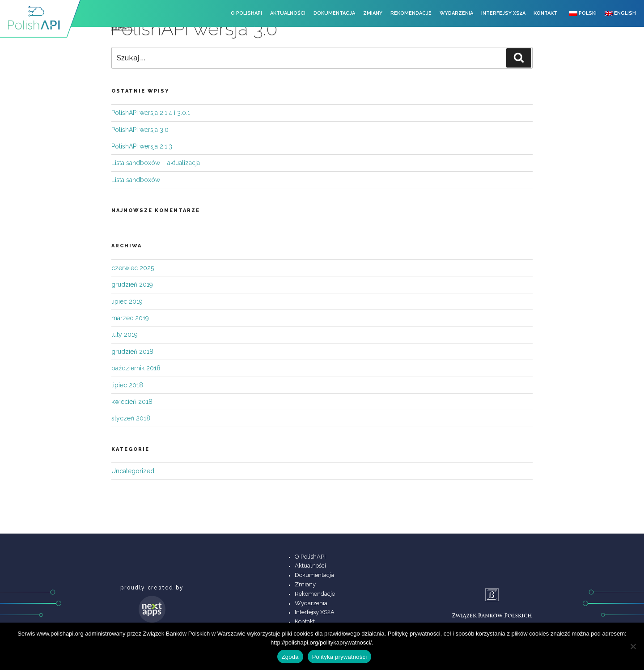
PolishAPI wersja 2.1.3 (142, 146)
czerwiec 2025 (133, 268)
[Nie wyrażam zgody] (633, 646)
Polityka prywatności (340, 657)
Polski (583, 13)
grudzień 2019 (132, 284)
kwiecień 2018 (132, 402)
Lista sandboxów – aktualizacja (156, 163)
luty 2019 (125, 335)
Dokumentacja (334, 13)
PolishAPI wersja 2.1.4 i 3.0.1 (151, 113)
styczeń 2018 (131, 418)
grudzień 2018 (132, 352)
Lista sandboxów (136, 180)
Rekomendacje (411, 13)
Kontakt (545, 13)
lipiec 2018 (127, 385)
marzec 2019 (130, 318)
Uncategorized (133, 471)
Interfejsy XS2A (503, 13)
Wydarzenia (456, 13)
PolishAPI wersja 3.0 (140, 130)
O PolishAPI (246, 13)
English (620, 13)
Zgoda (290, 657)
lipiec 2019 (127, 301)
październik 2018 (136, 368)
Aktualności (288, 13)
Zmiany (373, 13)
